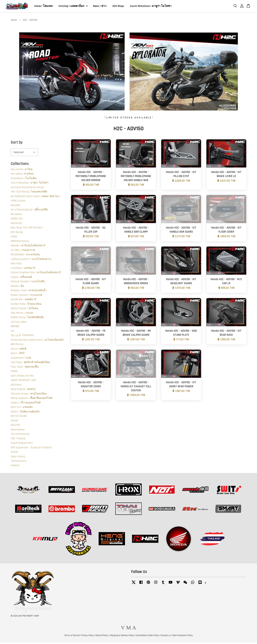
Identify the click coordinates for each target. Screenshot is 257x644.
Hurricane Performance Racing (27, 189)
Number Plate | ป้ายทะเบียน (26, 305)
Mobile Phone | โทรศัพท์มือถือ (27, 319)
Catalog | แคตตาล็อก (73, 7)
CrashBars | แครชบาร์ (23, 269)
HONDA (14, 372)
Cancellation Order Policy (147, 637)
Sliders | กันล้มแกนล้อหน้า (25, 413)
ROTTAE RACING (19, 417)
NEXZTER (15, 426)
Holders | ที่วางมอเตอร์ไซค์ (26, 404)
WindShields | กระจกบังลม (25, 256)
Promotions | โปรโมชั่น (24, 180)
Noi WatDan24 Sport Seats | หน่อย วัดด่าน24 (35, 198)
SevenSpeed (18, 431)
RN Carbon (16, 215)
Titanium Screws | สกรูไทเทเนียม (29, 395)
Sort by (17, 144)
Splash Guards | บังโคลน (24, 310)
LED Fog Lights (19, 323)
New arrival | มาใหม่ (22, 171)
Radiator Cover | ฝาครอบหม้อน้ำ (29, 292)
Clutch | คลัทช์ (18, 350)
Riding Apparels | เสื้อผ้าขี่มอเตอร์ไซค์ (32, 399)
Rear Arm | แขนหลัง (22, 408)
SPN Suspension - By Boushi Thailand (31, 449)
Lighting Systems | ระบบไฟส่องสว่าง (31, 260)
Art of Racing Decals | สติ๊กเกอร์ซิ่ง (29, 211)
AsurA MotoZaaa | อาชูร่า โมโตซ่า (151, 7)
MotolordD (16, 224)
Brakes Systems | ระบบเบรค (26, 296)
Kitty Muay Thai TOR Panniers (27, 229)
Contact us (166, 637)
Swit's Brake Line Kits (22, 377)
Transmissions (19, 462)
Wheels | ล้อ (17, 287)
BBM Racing (17, 345)
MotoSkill (15, 206)
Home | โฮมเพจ (43, 7)
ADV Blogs (118, 7)
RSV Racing (17, 233)
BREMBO (15, 328)
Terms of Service (72, 637)
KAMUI (14, 238)
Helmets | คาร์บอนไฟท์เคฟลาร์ (28, 247)
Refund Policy (102, 637)
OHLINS (14, 422)
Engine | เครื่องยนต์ (21, 278)
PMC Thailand (18, 440)
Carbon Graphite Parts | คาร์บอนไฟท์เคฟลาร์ (36, 274)
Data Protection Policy (183, 637)
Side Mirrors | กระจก (22, 314)
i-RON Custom (18, 202)
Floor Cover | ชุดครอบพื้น (25, 368)
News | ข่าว (100, 7)
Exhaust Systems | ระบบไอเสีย (28, 283)
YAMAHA (15, 467)
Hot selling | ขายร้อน (22, 175)
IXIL (13, 332)
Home (14, 21)
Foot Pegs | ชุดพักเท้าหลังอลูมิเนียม (30, 363)
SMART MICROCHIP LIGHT (24, 381)
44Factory (16, 386)
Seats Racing (18, 458)
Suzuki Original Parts (22, 444)
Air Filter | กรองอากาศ (23, 251)
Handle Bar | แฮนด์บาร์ (23, 301)
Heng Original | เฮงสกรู (23, 390)
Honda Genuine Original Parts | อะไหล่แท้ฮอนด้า (37, 341)
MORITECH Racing (20, 242)
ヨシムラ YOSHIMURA (22, 337)
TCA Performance (20, 435)
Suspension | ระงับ (21, 359)
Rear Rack (16, 265)
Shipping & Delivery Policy (122, 637)
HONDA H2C (17, 220)
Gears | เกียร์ (18, 354)
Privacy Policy (88, 637)
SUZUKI (14, 453)
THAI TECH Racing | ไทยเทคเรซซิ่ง (29, 193)
